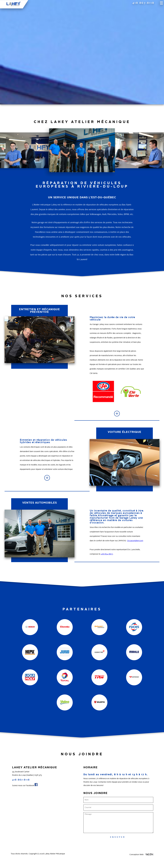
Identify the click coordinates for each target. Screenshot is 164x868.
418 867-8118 (143, 3)
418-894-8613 (107, 554)
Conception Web (141, 855)
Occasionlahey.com (135, 541)
